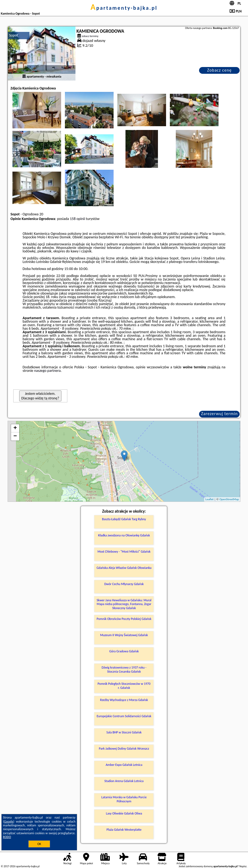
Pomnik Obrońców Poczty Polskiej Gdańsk (124, 619)
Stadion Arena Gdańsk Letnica (124, 781)
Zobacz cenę (219, 70)
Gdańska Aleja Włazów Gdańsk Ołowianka (124, 568)
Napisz (243, 866)
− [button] (15, 436)
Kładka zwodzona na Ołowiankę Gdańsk (124, 535)
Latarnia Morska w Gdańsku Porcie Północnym (124, 799)
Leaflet (210, 499)
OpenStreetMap (229, 499)
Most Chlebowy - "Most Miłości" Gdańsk (124, 552)
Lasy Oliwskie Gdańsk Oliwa (124, 813)
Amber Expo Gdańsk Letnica (124, 765)
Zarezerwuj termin (219, 414)
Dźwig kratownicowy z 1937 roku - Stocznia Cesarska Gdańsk (124, 669)
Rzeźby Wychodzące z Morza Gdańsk (124, 700)
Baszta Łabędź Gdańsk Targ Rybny (124, 519)
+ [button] (15, 428)
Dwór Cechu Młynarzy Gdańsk (124, 584)
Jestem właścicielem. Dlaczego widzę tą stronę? (40, 396)
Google (9, 822)
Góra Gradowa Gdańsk (124, 651)
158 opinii (77, 219)
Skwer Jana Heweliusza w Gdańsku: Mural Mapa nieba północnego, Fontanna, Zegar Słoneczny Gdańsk (124, 604)
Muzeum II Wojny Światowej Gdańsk (124, 635)
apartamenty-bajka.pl (124, 8)
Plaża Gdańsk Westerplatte (124, 830)
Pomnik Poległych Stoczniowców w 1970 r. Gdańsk (124, 686)
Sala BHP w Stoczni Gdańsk (124, 732)
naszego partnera (47, 371)
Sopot (14, 35)
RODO (7, 837)
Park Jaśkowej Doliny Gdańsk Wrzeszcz (124, 749)
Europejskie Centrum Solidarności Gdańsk (124, 716)
